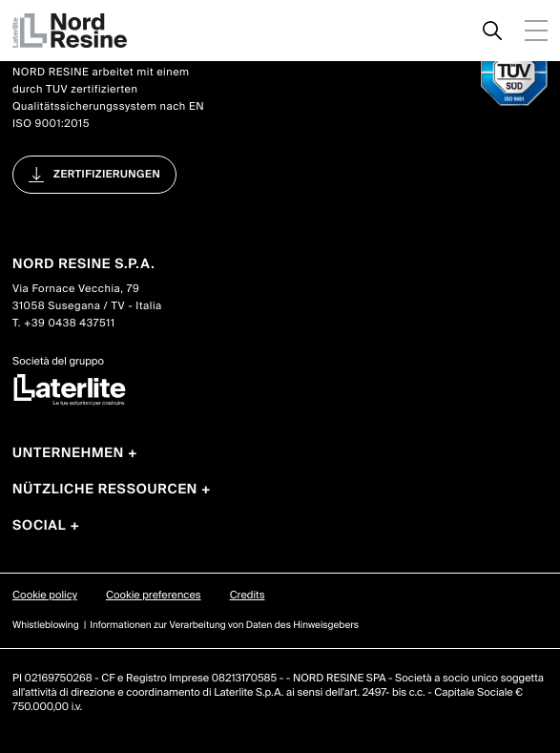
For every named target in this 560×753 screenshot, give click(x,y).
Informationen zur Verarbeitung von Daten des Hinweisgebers (224, 626)
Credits (248, 596)
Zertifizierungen (107, 175)
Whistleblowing (46, 626)
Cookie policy (45, 596)
